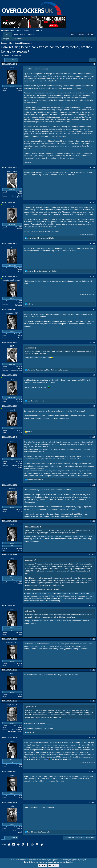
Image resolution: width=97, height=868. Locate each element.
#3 (94, 202)
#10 (94, 437)
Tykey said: (29, 348)
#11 (94, 485)
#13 (94, 555)
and (36, 401)
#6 (94, 309)
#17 (94, 701)
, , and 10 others (41, 238)
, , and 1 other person (47, 370)
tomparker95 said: (32, 527)
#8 (94, 375)
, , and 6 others (42, 271)
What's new (19, 34)
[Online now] (2, 205)
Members (32, 34)
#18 (94, 738)
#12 (94, 521)
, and (39, 832)
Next (14, 60)
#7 (94, 342)
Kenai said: (29, 560)
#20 (94, 802)
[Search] (92, 34)
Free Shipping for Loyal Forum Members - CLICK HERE (22, 30)
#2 (94, 167)
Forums (7, 34)
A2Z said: (29, 611)
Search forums (18, 39)
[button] (25, 34)
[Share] (91, 64)
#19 (94, 771)
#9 (94, 406)
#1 (94, 64)
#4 (94, 243)
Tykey (6, 55)
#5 (94, 276)
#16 (94, 670)
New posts (7, 39)
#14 (94, 605)
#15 (94, 639)
